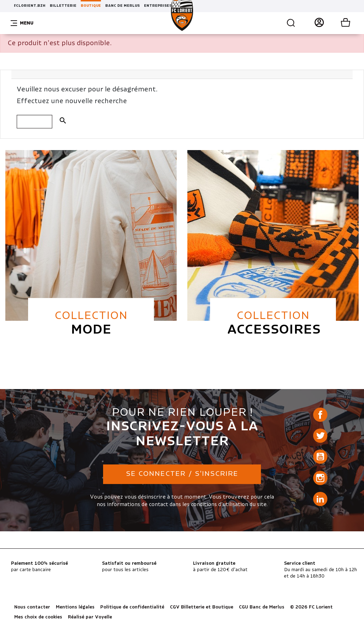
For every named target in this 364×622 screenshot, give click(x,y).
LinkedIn (320, 499)
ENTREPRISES (158, 6)
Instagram (320, 478)
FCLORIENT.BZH (30, 6)
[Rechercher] (34, 122)
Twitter (320, 436)
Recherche (291, 23)
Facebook (320, 415)
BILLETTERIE (63, 6)
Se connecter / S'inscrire (182, 474)
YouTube (320, 457)
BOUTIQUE (91, 6)
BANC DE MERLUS (122, 6)
